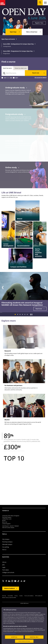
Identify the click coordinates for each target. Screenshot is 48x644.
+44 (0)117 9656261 (14, 526)
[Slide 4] (22, 314)
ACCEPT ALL (14, 642)
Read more (39, 309)
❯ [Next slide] (45, 287)
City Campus (6, 539)
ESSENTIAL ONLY (34, 642)
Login (4, 567)
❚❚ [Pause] (31, 314)
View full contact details (8, 528)
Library (4, 562)
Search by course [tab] (7, 68)
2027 (17, 78)
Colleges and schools (8, 572)
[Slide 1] (15, 314)
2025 (5, 78)
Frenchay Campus (7, 542)
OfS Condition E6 (39, 596)
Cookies (21, 596)
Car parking (6, 547)
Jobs (3, 565)
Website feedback (9, 588)
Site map (4, 596)
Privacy (16, 596)
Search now (36, 73)
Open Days (13, 32)
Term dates (6, 570)
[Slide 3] (20, 314)
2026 (11, 78)
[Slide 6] (27, 314)
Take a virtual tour (32, 32)
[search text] (13, 73)
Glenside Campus (7, 544)
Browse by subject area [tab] (21, 68)
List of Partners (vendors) (9, 638)
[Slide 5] (25, 314)
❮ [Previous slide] (3, 287)
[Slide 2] (18, 314)
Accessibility (10, 596)
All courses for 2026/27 (41, 78)
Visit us (4, 550)
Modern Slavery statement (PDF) (9, 598)
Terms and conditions (29, 596)
